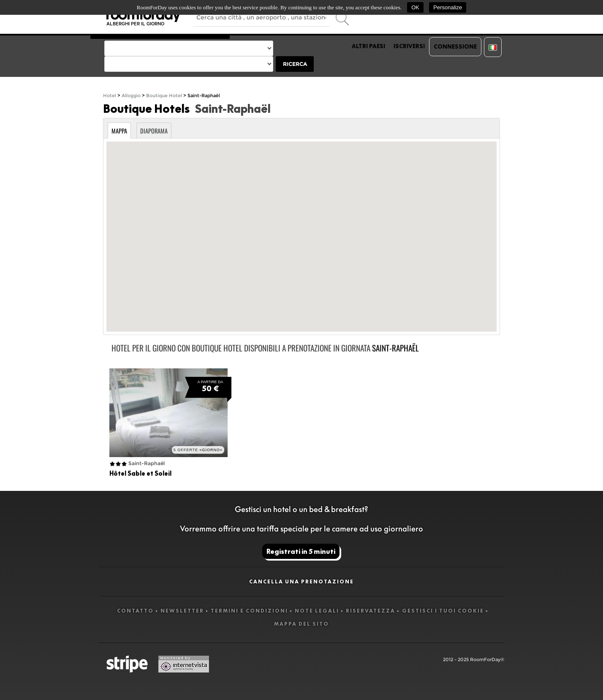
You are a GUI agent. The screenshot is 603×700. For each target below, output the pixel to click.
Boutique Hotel (164, 96)
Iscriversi (409, 46)
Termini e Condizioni (249, 611)
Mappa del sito (301, 624)
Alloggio (131, 96)
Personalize (448, 7)
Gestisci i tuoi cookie (443, 611)
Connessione (455, 46)
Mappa (119, 131)
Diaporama (154, 131)
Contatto (135, 611)
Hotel (110, 96)
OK (415, 7)
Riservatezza (371, 611)
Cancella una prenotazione (301, 582)
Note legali (317, 611)
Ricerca (295, 64)
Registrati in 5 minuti (301, 551)
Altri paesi (368, 46)
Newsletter (182, 611)
